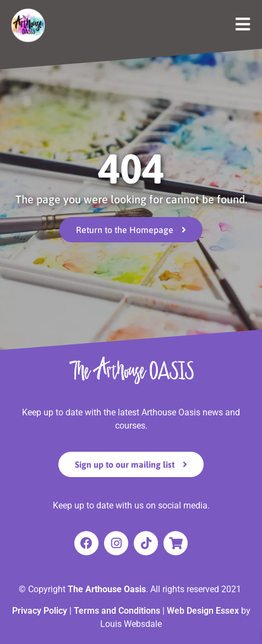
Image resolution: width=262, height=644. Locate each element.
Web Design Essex (204, 611)
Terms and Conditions (117, 611)
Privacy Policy (40, 611)
